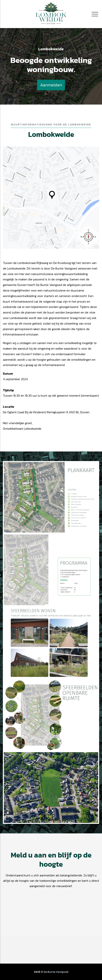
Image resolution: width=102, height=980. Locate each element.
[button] (51, 497)
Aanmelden (51, 85)
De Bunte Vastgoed (56, 972)
